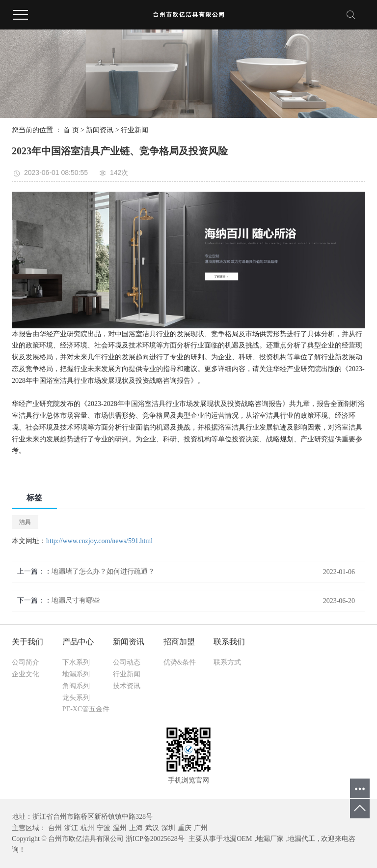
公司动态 (127, 662)
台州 (55, 828)
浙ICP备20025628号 (155, 839)
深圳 (168, 828)
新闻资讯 (100, 130)
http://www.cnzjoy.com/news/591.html (99, 541)
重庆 (185, 828)
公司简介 (26, 662)
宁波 (104, 828)
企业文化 (26, 674)
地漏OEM (237, 839)
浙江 (71, 828)
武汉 (152, 828)
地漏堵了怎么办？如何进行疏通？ (103, 571)
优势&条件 (180, 662)
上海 (136, 828)
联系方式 (227, 662)
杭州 (87, 828)
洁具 (25, 522)
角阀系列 (76, 686)
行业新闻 (135, 130)
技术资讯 (127, 686)
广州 (201, 828)
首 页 (71, 130)
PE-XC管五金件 (86, 709)
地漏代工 (301, 839)
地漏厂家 (270, 839)
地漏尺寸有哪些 (76, 600)
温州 (120, 828)
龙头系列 (76, 698)
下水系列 (76, 662)
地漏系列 (76, 674)
